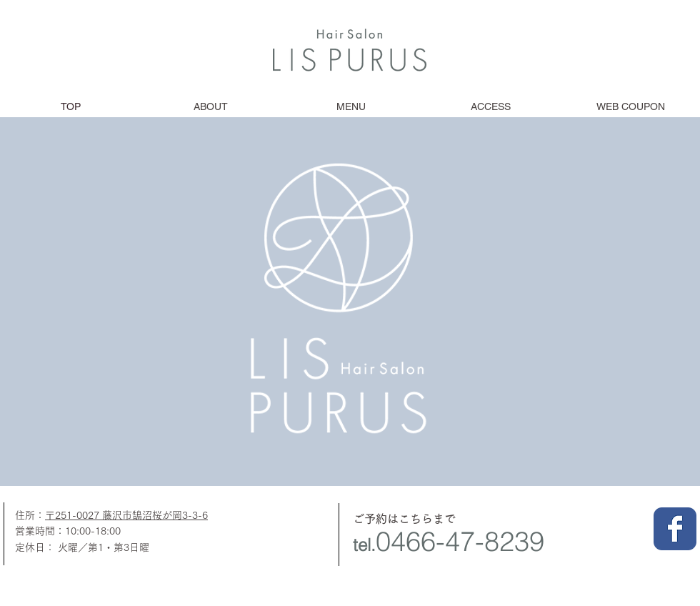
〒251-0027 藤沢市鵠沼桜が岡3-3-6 (126, 515)
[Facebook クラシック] (675, 529)
